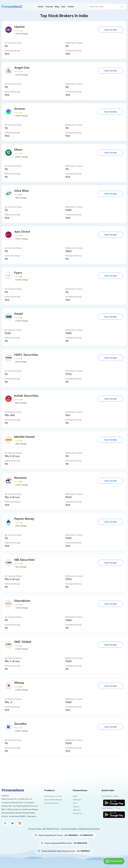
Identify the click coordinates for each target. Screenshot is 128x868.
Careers (76, 807)
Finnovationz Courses (53, 796)
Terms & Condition (69, 829)
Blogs (75, 796)
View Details (110, 30)
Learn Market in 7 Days (111, 808)
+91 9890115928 (80, 843)
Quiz (63, 7)
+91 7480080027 (83, 851)
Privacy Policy (35, 829)
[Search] (107, 7)
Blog (57, 7)
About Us (77, 810)
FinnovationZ (114, 861)
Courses (49, 7)
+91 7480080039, (71, 835)
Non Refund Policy (51, 829)
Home (41, 7)
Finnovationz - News (110, 796)
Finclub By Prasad (52, 803)
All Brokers (77, 800)
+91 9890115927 (86, 835)
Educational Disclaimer (89, 829)
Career (71, 7)
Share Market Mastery (53, 800)
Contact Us (77, 813)
